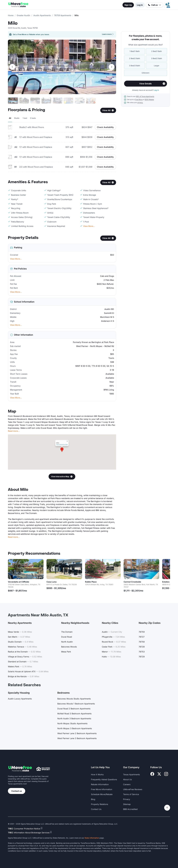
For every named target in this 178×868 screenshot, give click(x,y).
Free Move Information (102, 789)
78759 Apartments (63, 15)
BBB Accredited (130, 809)
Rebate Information (100, 784)
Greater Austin (23, 15)
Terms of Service (131, 794)
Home (11, 15)
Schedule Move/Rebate (102, 794)
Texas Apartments (131, 775)
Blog (93, 799)
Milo (13, 23)
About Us (127, 779)
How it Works (97, 775)
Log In (140, 5)
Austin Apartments (42, 15)
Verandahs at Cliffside (19, 582)
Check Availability (105, 127)
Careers (127, 784)
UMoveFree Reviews (133, 789)
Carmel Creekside (132, 582)
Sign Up (128, 5)
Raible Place (91, 582)
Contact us (17, 791)
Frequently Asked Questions (104, 779)
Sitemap (127, 804)
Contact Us (96, 809)
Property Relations (100, 804)
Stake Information (92, 838)
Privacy (127, 799)
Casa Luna (51, 582)
